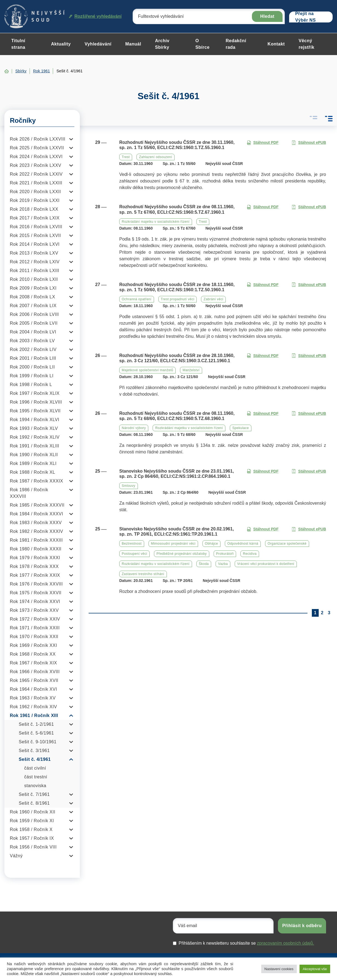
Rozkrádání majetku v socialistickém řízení (156, 222)
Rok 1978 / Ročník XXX (34, 566)
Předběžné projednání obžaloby (182, 554)
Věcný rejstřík (307, 44)
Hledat (267, 16)
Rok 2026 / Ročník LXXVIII (38, 139)
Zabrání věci (213, 299)
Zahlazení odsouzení (156, 157)
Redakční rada (236, 44)
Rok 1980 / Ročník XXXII (36, 549)
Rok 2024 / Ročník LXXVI (36, 157)
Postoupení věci (134, 554)
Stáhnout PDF (263, 143)
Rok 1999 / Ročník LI (32, 376)
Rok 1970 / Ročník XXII (34, 637)
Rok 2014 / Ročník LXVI (35, 244)
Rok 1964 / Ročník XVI (33, 689)
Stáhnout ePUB (309, 143)
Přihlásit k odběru (302, 926)
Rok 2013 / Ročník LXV (34, 253)
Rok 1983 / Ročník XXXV (36, 523)
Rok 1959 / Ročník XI (32, 821)
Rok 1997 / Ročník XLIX (35, 393)
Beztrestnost (132, 544)
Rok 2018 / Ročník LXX (34, 209)
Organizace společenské (287, 544)
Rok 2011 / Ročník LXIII (34, 271)
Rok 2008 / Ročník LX (33, 297)
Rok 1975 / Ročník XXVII (36, 593)
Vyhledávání (98, 44)
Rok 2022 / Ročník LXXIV (36, 174)
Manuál (133, 44)
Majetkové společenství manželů (147, 370)
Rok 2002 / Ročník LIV (33, 349)
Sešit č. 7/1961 (34, 794)
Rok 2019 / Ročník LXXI (35, 200)
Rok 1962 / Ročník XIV (33, 707)
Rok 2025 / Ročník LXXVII (37, 148)
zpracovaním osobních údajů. (285, 943)
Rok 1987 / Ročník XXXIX (37, 481)
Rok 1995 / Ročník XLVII (35, 411)
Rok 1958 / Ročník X (31, 829)
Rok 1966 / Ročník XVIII (35, 672)
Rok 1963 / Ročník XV (33, 698)
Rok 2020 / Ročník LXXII (35, 192)
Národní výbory (134, 428)
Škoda (204, 564)
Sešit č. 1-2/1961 (37, 724)
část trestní (36, 777)
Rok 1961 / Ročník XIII (34, 715)
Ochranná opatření (137, 299)
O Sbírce (202, 44)
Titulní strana (18, 44)
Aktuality (61, 44)
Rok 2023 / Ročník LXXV (36, 165)
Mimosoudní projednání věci (173, 544)
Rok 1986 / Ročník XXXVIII (29, 493)
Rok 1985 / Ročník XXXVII (37, 505)
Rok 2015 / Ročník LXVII (35, 235)
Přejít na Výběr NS (305, 17)
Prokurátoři (225, 554)
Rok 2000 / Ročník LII (32, 367)
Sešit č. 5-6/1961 (37, 733)
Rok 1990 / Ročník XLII (34, 455)
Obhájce (211, 544)
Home (7, 71)
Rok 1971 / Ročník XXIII (35, 628)
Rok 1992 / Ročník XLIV (35, 437)
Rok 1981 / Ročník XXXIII (36, 540)
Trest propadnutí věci (178, 299)
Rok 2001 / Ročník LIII (33, 358)
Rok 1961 (42, 71)
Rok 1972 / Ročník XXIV (35, 619)
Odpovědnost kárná (243, 544)
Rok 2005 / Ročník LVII (34, 323)
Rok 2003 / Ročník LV (32, 341)
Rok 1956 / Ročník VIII (33, 847)
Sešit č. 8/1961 (34, 803)
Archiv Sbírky (162, 44)
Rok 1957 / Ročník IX (32, 838)
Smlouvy (129, 486)
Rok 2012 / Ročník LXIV (35, 262)
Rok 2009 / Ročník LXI (33, 288)
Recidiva (250, 554)
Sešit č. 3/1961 (34, 751)
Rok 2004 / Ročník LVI (33, 332)
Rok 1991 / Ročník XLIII (34, 446)
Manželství (191, 370)
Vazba (223, 564)
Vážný (16, 856)
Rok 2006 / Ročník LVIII (34, 314)
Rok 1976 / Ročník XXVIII (36, 584)
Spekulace (241, 428)
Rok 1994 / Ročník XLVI (35, 420)
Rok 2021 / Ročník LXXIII (36, 183)
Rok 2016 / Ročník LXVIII (36, 227)
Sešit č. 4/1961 (35, 759)
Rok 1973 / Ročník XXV (34, 610)
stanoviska (35, 786)
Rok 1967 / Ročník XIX (33, 663)
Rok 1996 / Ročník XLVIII (36, 402)
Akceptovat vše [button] (315, 969)
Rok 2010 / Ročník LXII (34, 279)
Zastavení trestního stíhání (143, 574)
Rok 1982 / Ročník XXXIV (37, 531)
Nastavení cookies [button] (279, 969)
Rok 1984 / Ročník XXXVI (37, 514)
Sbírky (21, 71)
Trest (126, 157)
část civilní (35, 768)
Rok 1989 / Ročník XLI (33, 463)
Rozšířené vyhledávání (95, 16)
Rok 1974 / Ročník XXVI (35, 602)
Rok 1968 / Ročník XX (33, 654)
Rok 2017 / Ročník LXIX (35, 218)
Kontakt (276, 44)
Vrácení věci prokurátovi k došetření (266, 564)
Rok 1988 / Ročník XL (33, 472)
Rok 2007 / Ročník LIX (33, 306)
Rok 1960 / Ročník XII (33, 812)
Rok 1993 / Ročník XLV (34, 428)
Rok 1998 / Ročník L (31, 385)
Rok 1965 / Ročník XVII (34, 680)
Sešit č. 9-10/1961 (38, 742)
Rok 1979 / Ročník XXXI (35, 558)
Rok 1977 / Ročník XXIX (35, 575)
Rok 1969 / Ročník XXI (33, 645)
